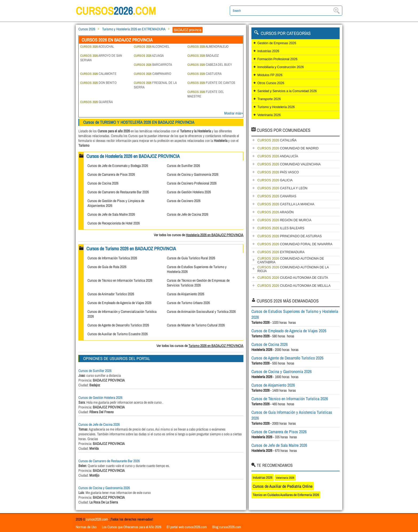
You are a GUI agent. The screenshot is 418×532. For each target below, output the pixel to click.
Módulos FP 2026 (270, 75)
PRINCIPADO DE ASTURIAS (289, 236)
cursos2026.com (97, 519)
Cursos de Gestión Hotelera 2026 (189, 192)
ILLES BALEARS (281, 228)
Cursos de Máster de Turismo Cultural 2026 (196, 325)
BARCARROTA (153, 65)
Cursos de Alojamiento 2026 (186, 294)
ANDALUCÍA (278, 156)
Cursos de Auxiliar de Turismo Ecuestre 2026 (118, 334)
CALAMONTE (98, 74)
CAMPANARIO (152, 74)
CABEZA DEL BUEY (210, 65)
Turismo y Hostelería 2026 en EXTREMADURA (134, 29)
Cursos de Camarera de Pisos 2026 (111, 174)
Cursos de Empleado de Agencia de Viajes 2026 (119, 303)
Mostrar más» (234, 113)
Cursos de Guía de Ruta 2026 (107, 267)
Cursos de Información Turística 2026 (112, 258)
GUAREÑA (97, 102)
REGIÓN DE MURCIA (284, 220)
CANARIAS (277, 196)
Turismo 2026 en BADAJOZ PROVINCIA (216, 346)
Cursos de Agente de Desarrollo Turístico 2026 (118, 325)
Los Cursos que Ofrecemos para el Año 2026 (132, 527)
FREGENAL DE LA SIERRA (155, 85)
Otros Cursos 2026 (271, 83)
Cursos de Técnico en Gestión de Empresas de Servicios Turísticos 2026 (198, 283)
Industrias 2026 (268, 51)
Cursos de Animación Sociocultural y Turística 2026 (201, 312)
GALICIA (275, 180)
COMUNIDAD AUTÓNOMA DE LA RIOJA (293, 269)
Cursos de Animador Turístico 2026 (111, 294)
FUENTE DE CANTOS (211, 83)
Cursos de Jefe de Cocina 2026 (188, 214)
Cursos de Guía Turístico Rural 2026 (191, 258)
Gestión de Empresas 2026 (277, 43)
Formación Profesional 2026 (277, 59)
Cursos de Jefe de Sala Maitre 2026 (111, 214)
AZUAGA (149, 56)
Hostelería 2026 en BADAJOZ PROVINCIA (215, 235)
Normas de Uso (86, 527)
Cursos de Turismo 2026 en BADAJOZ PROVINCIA (131, 249)
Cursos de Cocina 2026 (103, 183)
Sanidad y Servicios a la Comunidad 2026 (287, 91)
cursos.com (116, 11)
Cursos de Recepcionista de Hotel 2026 (114, 223)
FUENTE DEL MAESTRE (206, 94)
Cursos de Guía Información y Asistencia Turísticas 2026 (292, 415)
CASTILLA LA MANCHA (286, 204)
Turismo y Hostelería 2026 (276, 107)
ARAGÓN (275, 212)
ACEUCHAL (97, 46)
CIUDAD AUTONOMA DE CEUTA (293, 278)
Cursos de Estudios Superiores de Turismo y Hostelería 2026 (295, 314)
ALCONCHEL (152, 46)
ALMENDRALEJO (208, 46)
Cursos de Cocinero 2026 (184, 201)
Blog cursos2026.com (227, 527)
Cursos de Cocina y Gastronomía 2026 (193, 174)
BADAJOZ (203, 56)
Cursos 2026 (87, 29)
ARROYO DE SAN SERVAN (101, 58)
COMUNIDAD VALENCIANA (289, 164)
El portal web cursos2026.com (187, 527)
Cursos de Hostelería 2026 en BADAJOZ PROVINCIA (133, 156)
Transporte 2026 (269, 99)
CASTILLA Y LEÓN (282, 188)
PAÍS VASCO (278, 172)
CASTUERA (204, 74)
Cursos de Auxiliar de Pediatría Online (283, 486)
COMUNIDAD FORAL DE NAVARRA (295, 244)
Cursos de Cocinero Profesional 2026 (192, 183)
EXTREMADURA (281, 252)
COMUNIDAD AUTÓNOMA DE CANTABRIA (291, 260)
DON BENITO (98, 83)
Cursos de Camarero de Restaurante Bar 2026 (118, 192)
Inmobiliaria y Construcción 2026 (280, 67)
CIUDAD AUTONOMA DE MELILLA (294, 286)
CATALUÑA (277, 140)
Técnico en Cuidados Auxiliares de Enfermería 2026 (286, 495)
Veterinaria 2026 (269, 115)
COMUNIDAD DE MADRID (288, 148)
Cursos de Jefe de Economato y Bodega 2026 (118, 166)
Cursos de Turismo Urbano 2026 (188, 303)
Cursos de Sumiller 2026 (183, 166)
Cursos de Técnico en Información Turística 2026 (120, 280)
